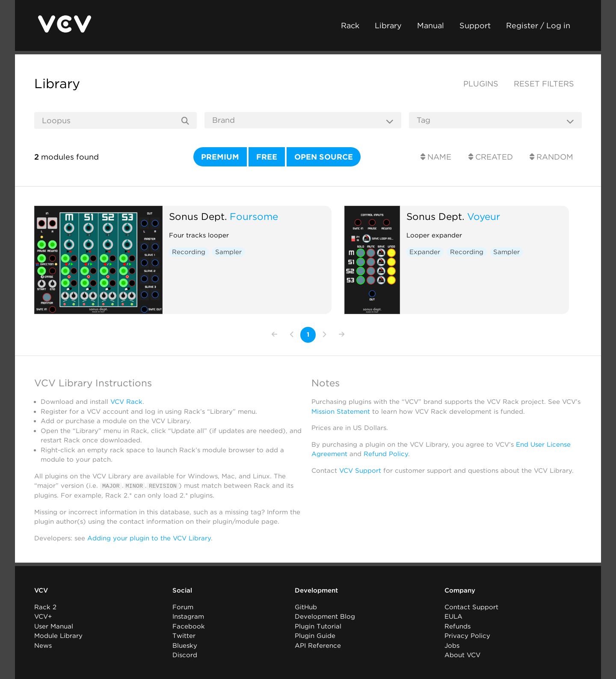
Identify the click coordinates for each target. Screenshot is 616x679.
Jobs (452, 645)
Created (491, 157)
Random (551, 157)
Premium (220, 157)
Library (388, 25)
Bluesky (185, 645)
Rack (350, 25)
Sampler (228, 252)
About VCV (462, 655)
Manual (431, 25)
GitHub (306, 607)
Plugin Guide (315, 636)
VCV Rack (126, 402)
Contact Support (471, 607)
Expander (425, 252)
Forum (183, 607)
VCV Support (360, 471)
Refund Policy (386, 454)
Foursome (254, 216)
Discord (185, 655)
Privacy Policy (467, 636)
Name (436, 157)
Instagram (188, 617)
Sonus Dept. (198, 216)
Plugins (481, 84)
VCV (41, 590)
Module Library (58, 636)
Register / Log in (538, 25)
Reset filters (544, 84)
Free (267, 157)
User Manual (54, 626)
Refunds (458, 626)
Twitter (184, 636)
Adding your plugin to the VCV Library (149, 538)
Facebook (189, 626)
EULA (453, 617)
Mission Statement (341, 412)
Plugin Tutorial (318, 626)
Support (475, 25)
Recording (189, 252)
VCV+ (43, 617)
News (43, 645)
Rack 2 (45, 607)
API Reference (318, 645)
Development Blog (325, 617)
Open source (324, 157)
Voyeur (484, 216)
